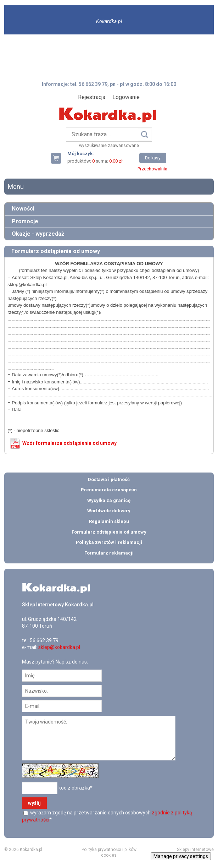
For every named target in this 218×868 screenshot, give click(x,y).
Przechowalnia (152, 169)
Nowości (23, 209)
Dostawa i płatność (109, 479)
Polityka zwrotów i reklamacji (109, 542)
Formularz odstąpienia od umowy (109, 532)
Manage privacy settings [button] (181, 856)
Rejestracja (92, 97)
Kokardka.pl (109, 21)
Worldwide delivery (109, 511)
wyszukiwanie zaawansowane (109, 146)
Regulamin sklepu (109, 521)
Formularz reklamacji (109, 553)
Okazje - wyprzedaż (38, 234)
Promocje (25, 221)
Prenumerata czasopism (109, 490)
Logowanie (126, 97)
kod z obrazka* (76, 788)
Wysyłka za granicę (109, 500)
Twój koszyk (59, 158)
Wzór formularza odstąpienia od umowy (69, 443)
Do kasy (153, 158)
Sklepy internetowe (195, 850)
